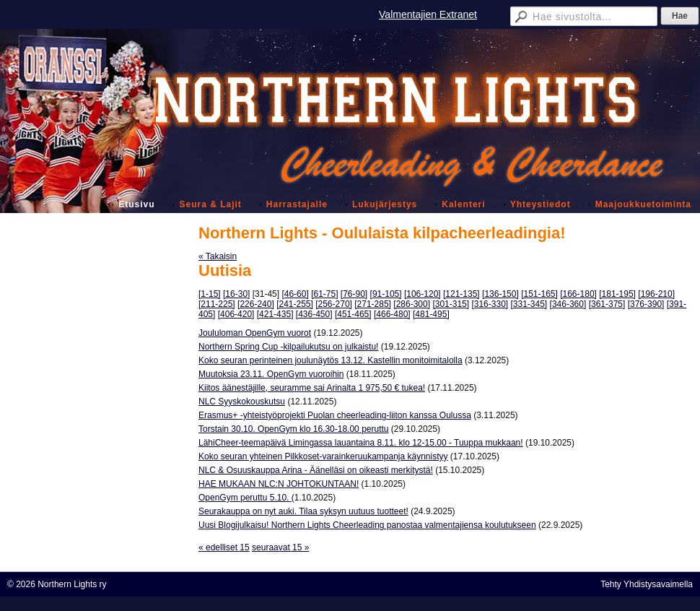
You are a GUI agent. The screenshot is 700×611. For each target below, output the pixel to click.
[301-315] (451, 304)
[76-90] (354, 294)
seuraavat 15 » (280, 547)
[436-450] (314, 314)
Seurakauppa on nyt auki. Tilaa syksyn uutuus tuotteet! (303, 511)
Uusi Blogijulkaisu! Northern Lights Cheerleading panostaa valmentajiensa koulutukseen (367, 525)
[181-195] (617, 294)
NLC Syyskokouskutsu (242, 402)
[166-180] (578, 294)
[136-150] (500, 294)
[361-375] (607, 304)
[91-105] (386, 294)
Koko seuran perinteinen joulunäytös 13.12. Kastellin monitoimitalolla (331, 360)
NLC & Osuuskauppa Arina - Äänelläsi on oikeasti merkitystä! (316, 470)
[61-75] (324, 294)
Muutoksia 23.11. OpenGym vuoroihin (271, 374)
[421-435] (275, 314)
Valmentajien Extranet (428, 14)
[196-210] (656, 294)
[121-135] (461, 294)
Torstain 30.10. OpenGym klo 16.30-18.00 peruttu (294, 429)
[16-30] (236, 294)
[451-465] (353, 314)
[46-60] (295, 294)
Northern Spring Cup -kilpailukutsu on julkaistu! (288, 347)
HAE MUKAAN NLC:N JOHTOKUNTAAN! (279, 484)
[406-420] (236, 314)
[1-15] (210, 294)
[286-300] (412, 304)
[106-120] (423, 294)
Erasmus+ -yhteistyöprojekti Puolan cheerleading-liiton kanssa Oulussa (335, 415)
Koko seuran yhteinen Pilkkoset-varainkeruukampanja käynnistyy (323, 456)
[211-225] (217, 304)
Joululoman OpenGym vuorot (255, 333)
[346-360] (568, 304)
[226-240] (256, 304)
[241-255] (295, 304)
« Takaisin (218, 256)
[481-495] (431, 314)
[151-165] (539, 294)
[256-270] (334, 304)
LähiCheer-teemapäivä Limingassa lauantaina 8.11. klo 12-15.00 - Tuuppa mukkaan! (361, 443)
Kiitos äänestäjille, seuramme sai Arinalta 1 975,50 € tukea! (312, 388)
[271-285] (373, 304)
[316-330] (490, 304)
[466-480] (392, 314)
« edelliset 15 (224, 547)
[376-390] (646, 304)
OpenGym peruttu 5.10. (245, 498)
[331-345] (529, 304)
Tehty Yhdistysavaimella (647, 584)
